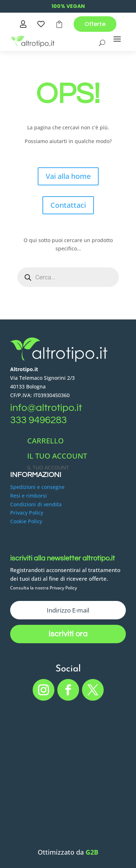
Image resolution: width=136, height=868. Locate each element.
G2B (92, 852)
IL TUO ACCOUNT (57, 456)
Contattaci (68, 205)
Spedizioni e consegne (37, 487)
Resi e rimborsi (28, 496)
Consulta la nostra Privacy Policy (44, 588)
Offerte (95, 24)
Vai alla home (68, 176)
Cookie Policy (26, 521)
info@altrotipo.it (46, 408)
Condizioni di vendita (36, 504)
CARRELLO (46, 441)
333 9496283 (38, 420)
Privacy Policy (27, 513)
